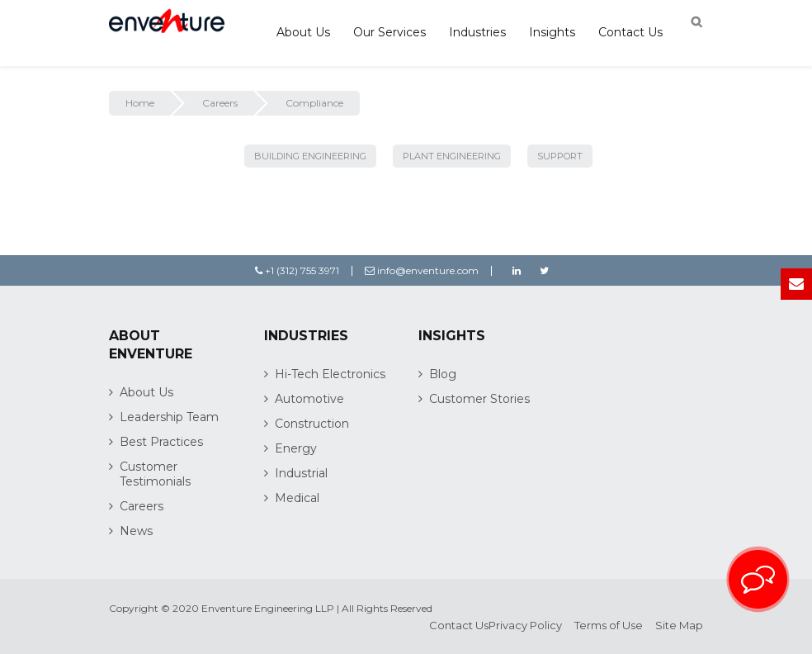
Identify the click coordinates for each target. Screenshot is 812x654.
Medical (297, 498)
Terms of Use (609, 625)
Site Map (679, 625)
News (136, 531)
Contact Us (630, 32)
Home (140, 103)
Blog (443, 374)
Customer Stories (479, 399)
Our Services (389, 32)
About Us (303, 32)
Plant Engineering (452, 156)
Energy (296, 448)
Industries (477, 32)
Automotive (309, 399)
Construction (312, 424)
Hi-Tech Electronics (330, 374)
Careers (220, 103)
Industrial (301, 473)
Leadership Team (169, 417)
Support (560, 156)
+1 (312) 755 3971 (297, 270)
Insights (552, 32)
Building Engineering (310, 156)
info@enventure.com (422, 270)
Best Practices (161, 442)
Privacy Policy (525, 625)
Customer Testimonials (155, 474)
